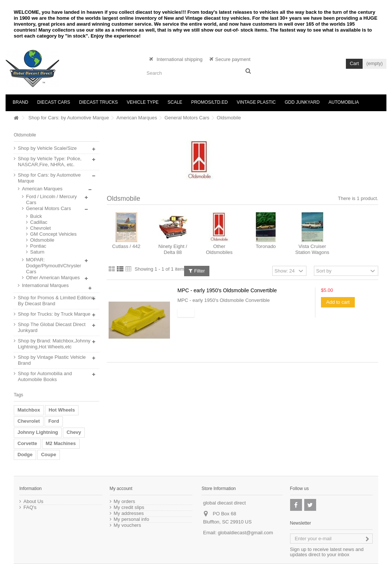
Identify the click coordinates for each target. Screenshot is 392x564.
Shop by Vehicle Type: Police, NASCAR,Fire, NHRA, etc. (50, 162)
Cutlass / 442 (126, 246)
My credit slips (129, 507)
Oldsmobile (42, 240)
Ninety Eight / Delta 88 (173, 249)
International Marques (45, 285)
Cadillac (39, 222)
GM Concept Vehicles (53, 234)
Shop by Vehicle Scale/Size (47, 148)
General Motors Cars (187, 118)
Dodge (25, 455)
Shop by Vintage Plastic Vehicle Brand (52, 360)
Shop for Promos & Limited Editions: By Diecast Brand (57, 301)
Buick (36, 216)
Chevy (74, 432)
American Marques (137, 118)
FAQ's (30, 507)
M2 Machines (61, 443)
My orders (125, 502)
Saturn (37, 252)
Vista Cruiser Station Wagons (312, 249)
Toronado (266, 246)
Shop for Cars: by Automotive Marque (69, 118)
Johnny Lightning (38, 432)
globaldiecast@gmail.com (245, 533)
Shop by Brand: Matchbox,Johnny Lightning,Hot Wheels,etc (54, 344)
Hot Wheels (62, 410)
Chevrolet (41, 228)
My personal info (131, 519)
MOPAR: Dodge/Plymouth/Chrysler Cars (54, 266)
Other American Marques (53, 278)
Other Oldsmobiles (219, 249)
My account (121, 489)
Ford (54, 421)
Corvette (27, 443)
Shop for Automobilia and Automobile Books (45, 376)
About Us (33, 502)
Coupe (48, 455)
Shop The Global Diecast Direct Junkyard (52, 327)
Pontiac (38, 246)
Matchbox (29, 410)
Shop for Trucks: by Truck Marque (54, 314)
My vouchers (128, 525)
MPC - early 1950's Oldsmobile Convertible (227, 290)
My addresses (129, 513)
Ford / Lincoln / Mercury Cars (52, 199)
